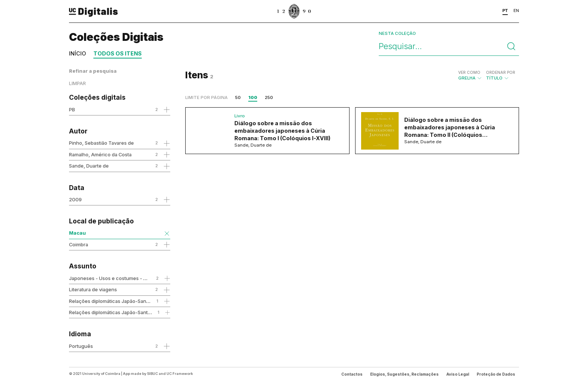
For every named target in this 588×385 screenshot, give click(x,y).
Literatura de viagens (93, 289)
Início (77, 53)
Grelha (470, 75)
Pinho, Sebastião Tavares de (101, 143)
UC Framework (180, 374)
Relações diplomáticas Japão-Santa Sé (113, 301)
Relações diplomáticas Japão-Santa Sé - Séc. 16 (124, 312)
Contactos (352, 374)
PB (72, 109)
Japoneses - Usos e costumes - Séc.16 (113, 278)
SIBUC (152, 374)
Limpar (77, 83)
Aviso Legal (458, 374)
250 (269, 97)
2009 (75, 199)
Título (501, 75)
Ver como (469, 72)
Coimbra (79, 244)
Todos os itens (118, 53)
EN (516, 10)
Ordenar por (501, 72)
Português (81, 346)
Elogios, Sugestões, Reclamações (404, 374)
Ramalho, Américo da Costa (100, 154)
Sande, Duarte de (89, 166)
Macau (77, 233)
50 (238, 97)
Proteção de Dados (496, 374)
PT (505, 10)
